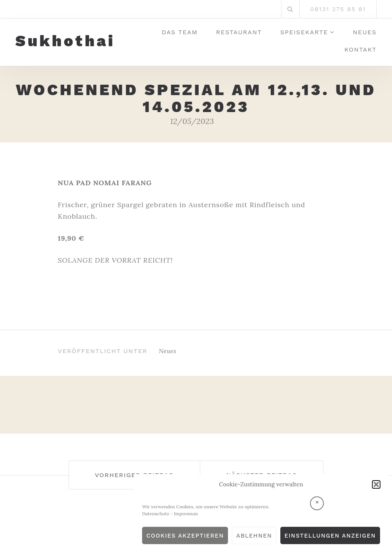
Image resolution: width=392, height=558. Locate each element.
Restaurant (239, 32)
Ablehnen (254, 536)
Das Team (180, 32)
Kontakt (360, 49)
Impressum (186, 514)
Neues (365, 32)
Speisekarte (304, 32)
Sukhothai (65, 41)
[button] (376, 484)
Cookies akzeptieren (185, 536)
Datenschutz (156, 514)
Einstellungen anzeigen (330, 536)
